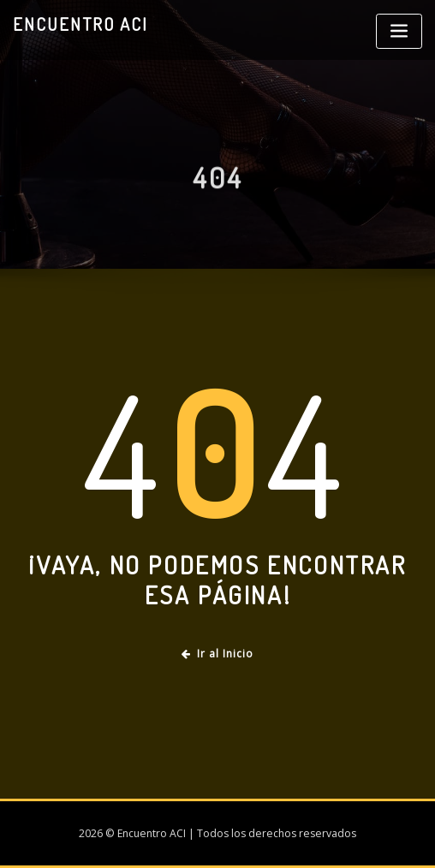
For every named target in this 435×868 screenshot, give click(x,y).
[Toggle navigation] (399, 31)
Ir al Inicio (217, 654)
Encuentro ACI (80, 24)
